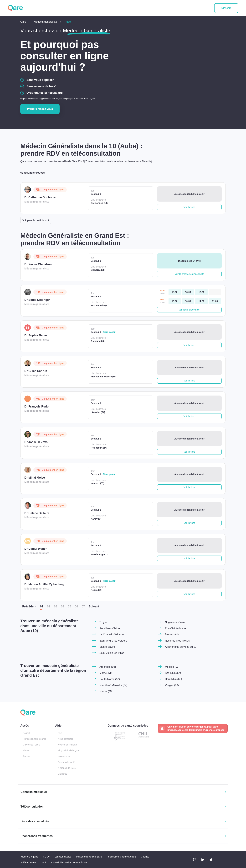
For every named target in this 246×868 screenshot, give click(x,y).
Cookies (145, 857)
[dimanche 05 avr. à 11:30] (215, 301)
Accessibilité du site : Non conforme (69, 863)
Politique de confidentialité (89, 857)
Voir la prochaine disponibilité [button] (189, 274)
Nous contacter (65, 739)
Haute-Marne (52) (110, 679)
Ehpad (26, 750)
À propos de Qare (67, 768)
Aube (68, 22)
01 (42, 606)
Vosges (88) (172, 685)
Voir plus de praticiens (34, 220)
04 (62, 606)
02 (49, 606)
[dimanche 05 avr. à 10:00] (175, 301)
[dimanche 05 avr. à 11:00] (201, 301)
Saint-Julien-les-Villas (112, 653)
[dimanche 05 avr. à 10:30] (188, 301)
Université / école (32, 745)
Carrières (62, 774)
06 (76, 606)
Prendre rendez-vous (40, 109)
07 (83, 606)
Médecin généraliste (45, 22)
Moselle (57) (172, 667)
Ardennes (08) (108, 667)
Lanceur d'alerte (63, 857)
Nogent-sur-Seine (175, 622)
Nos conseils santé (67, 745)
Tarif (44, 863)
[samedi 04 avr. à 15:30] (175, 292)
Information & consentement (122, 857)
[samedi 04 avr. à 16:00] (188, 292)
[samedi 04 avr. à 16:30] (201, 292)
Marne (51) (106, 673)
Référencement (29, 863)
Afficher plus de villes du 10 (181, 647)
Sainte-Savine (108, 647)
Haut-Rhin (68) (173, 679)
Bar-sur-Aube (173, 635)
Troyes (103, 622)
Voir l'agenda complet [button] (189, 310)
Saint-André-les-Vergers (113, 641)
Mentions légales (29, 857)
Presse (26, 756)
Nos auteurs (64, 756)
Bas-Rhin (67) (173, 673)
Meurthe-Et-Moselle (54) (113, 685)
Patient (26, 733)
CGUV (46, 857)
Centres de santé (66, 762)
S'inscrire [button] (226, 8)
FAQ (60, 733)
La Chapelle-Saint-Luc (112, 635)
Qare (23, 22)
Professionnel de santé (34, 739)
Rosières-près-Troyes (177, 641)
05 (69, 606)
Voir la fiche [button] (189, 207)
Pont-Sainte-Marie (175, 628)
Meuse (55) (106, 691)
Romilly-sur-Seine (110, 628)
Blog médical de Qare (69, 750)
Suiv (94, 606)
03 (56, 606)
